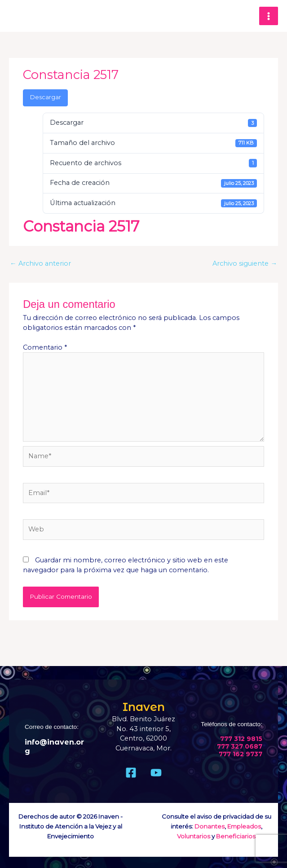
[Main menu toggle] (269, 16)
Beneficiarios (236, 836)
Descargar (46, 97)
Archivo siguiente (245, 263)
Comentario (45, 347)
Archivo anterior (40, 263)
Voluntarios (194, 836)
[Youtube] (156, 773)
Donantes (210, 826)
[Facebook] (131, 773)
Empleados (244, 826)
